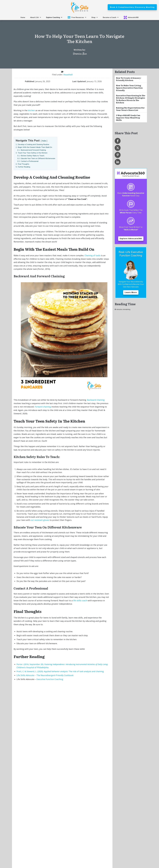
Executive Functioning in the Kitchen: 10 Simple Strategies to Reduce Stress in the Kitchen (131, 99)
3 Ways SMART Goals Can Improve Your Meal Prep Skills (128, 118)
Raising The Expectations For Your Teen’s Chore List (130, 109)
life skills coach (80, 601)
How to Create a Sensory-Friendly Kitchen (129, 79)
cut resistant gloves (40, 520)
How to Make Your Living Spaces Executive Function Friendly (129, 88)
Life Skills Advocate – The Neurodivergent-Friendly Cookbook (45, 675)
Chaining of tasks (93, 255)
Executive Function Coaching (50, 679)
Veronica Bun (80, 54)
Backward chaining (96, 400)
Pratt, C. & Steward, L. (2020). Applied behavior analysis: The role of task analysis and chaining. (60, 671)
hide (44, 141)
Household (68, 75)
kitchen (31, 110)
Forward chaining (43, 407)
